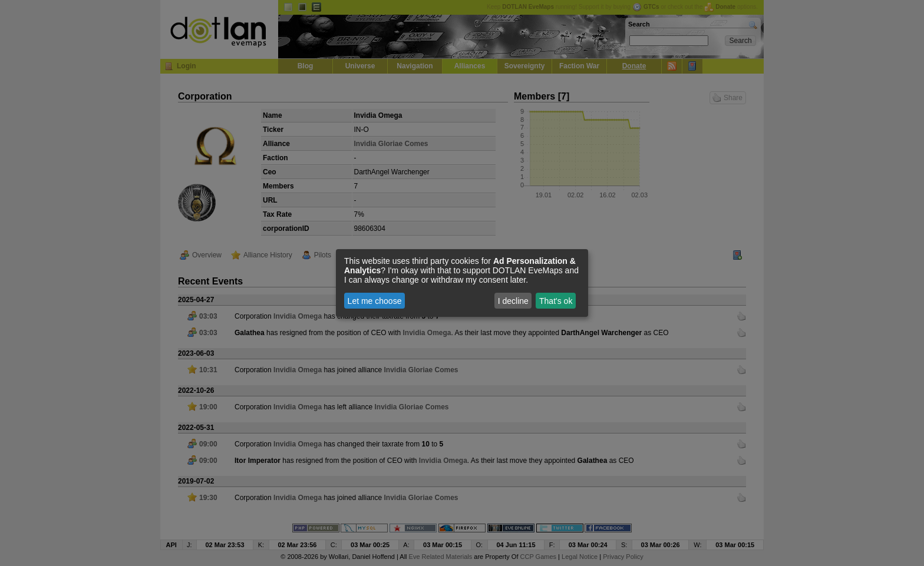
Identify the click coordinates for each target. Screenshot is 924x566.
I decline (513, 301)
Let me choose (375, 301)
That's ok (556, 301)
